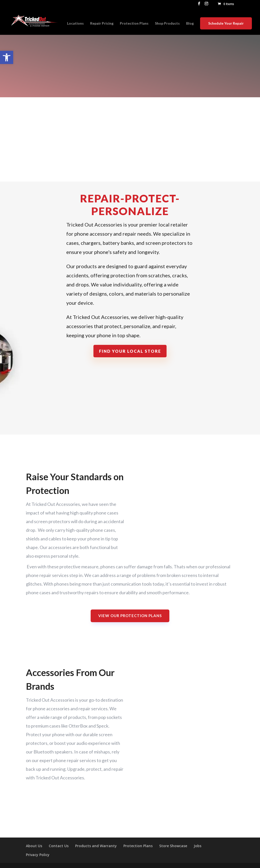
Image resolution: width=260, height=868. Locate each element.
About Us (34, 846)
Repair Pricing (102, 23)
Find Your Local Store (130, 351)
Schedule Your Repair (226, 23)
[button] (7, 57)
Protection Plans (134, 23)
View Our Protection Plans (130, 616)
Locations (75, 23)
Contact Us (59, 846)
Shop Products (167, 23)
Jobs (198, 846)
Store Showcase (173, 846)
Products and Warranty (96, 846)
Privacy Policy (38, 855)
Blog (190, 23)
